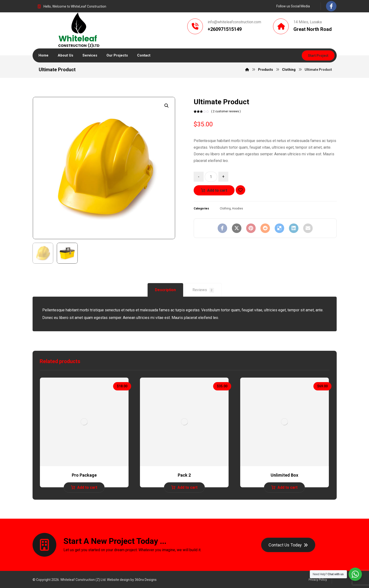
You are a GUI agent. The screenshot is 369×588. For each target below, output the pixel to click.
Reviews (203, 290)
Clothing (225, 209)
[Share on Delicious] (279, 228)
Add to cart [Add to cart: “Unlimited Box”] (288, 487)
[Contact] (288, 545)
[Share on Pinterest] (251, 228)
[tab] (165, 290)
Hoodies (238, 209)
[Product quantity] (211, 177)
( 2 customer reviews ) (226, 111)
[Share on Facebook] (222, 228)
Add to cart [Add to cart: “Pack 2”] (187, 487)
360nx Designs (146, 580)
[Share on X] (237, 228)
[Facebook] (331, 6)
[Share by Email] (308, 228)
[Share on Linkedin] (294, 228)
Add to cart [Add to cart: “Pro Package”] (87, 487)
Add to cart (217, 190)
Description (165, 290)
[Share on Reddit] (265, 228)
